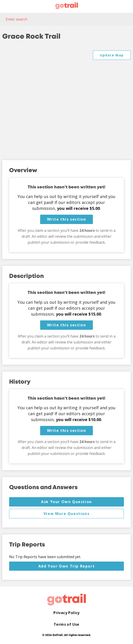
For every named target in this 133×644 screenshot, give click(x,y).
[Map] (66, 101)
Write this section (67, 219)
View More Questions (66, 514)
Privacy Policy (66, 613)
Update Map (112, 55)
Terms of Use (66, 624)
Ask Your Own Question (66, 502)
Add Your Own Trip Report (66, 566)
